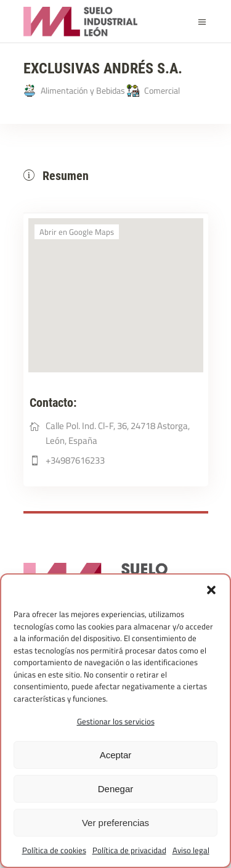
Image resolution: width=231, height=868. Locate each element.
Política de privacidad (129, 850)
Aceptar (116, 755)
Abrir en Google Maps (77, 232)
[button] (211, 590)
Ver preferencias (115, 823)
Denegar (116, 789)
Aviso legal (191, 850)
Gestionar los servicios (116, 721)
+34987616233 (75, 460)
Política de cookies (54, 850)
